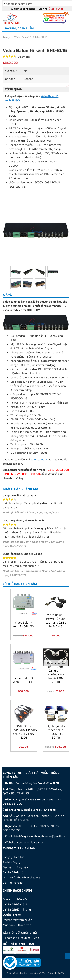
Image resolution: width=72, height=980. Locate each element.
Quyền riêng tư (12, 915)
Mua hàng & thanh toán (17, 925)
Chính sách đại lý (13, 872)
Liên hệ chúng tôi (13, 883)
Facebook (11, 938)
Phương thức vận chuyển (17, 920)
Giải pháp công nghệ (23, 9)
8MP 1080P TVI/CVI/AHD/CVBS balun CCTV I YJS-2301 (24, 732)
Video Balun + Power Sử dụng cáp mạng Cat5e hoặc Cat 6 (56, 620)
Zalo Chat (57, 9)
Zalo (37, 938)
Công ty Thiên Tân (14, 857)
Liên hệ (43, 9)
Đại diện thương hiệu (15, 867)
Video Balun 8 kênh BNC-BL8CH (24, 680)
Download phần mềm (16, 899)
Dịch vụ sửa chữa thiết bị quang (21, 878)
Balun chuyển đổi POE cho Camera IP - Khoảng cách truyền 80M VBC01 (56, 672)
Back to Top (68, 958)
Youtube (25, 938)
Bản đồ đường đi (25, 783)
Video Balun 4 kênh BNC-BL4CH (24, 624)
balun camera (39, 460)
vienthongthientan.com (30, 842)
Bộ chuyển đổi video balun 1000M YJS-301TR (56, 732)
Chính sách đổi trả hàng (17, 910)
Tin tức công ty (11, 862)
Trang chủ (8, 37)
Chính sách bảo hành (15, 904)
